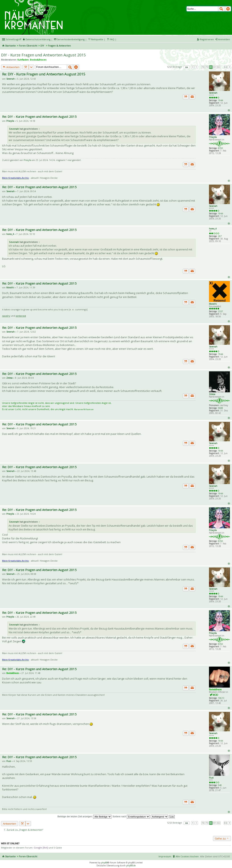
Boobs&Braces (38, 60)
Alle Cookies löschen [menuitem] (187, 856)
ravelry (6, 316)
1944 (220, 100)
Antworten (11, 67)
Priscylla (213, 137)
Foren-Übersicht (28, 46)
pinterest (21, 316)
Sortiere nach (131, 816)
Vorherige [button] (193, 67)
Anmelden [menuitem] (224, 39)
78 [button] (203, 67)
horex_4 (213, 229)
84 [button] (226, 67)
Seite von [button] (187, 67)
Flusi (211, 778)
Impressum (165, 856)
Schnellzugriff (14, 39)
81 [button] (215, 67)
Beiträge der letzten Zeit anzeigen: (84, 816)
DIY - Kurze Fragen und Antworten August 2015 (43, 55)
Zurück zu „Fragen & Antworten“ (23, 830)
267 (220, 236)
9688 (220, 408)
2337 (220, 311)
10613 (221, 698)
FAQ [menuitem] (112, 39)
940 (220, 785)
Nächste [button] (229, 67)
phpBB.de (131, 865)
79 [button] (207, 67)
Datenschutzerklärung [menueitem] (38, 39)
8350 (220, 148)
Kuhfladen (23, 60)
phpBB (104, 863)
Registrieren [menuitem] (207, 39)
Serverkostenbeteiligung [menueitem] (71, 39)
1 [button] (196, 67)
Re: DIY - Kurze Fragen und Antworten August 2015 (44, 74)
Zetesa (212, 394)
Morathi (213, 304)
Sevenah (213, 93)
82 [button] (219, 67)
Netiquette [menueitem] (97, 39)
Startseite (10, 46)
